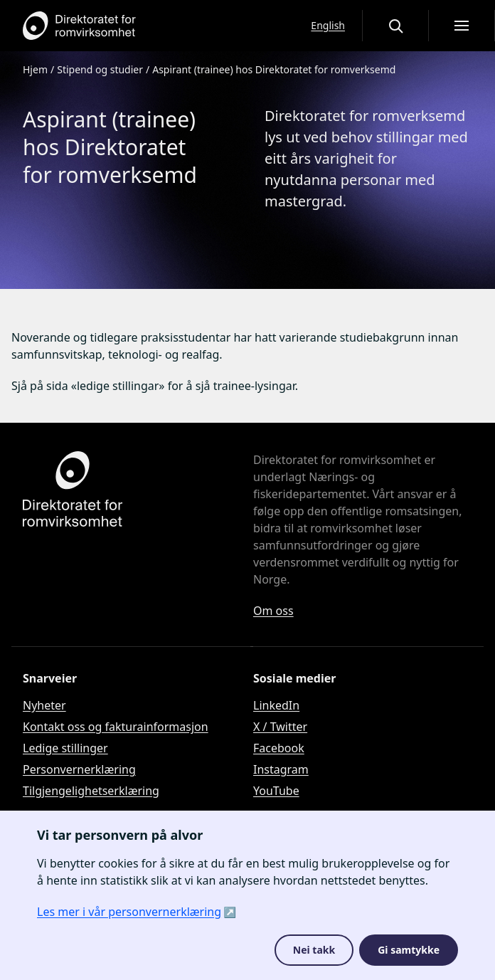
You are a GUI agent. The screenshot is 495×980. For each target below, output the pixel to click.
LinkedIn (276, 705)
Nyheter (44, 705)
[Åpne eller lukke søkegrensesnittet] (395, 26)
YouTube (276, 791)
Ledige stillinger (65, 748)
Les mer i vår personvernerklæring (129, 912)
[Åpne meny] (462, 26)
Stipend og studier (100, 69)
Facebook (279, 748)
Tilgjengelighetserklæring (91, 791)
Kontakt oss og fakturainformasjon (116, 727)
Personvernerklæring (79, 769)
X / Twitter (280, 727)
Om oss (273, 611)
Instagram (281, 769)
